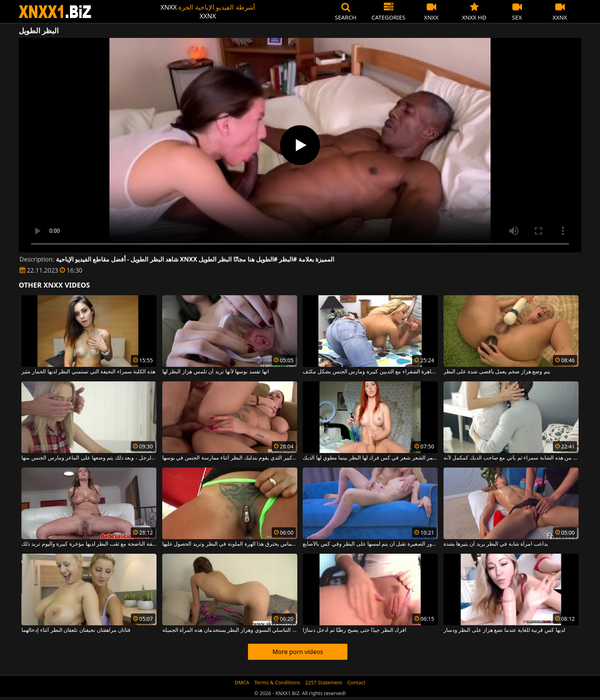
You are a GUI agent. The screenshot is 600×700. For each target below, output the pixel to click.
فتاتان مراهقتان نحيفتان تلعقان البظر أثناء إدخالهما (76, 630)
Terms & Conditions (277, 682)
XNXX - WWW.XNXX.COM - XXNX (55, 12)
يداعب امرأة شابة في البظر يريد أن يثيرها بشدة (496, 544)
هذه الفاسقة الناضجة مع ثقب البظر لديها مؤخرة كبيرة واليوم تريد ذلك (89, 544)
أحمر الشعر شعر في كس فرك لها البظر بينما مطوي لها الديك (370, 458)
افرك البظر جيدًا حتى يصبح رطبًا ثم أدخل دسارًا (355, 630)
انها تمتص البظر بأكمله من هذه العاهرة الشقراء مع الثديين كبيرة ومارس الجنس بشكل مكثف (370, 372)
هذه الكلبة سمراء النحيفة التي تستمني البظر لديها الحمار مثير (88, 372)
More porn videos (298, 652)
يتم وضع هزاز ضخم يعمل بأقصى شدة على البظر (497, 372)
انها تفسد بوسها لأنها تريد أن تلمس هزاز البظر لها (216, 372)
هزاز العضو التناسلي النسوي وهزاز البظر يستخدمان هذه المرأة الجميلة (230, 630)
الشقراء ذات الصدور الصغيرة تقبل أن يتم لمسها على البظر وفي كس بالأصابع (370, 544)
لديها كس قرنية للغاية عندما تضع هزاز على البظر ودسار (504, 630)
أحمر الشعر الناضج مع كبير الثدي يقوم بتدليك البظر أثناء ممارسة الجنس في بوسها (230, 458)
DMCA (242, 682)
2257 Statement (324, 682)
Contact (356, 682)
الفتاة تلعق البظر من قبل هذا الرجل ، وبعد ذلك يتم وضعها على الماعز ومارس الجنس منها (89, 458)
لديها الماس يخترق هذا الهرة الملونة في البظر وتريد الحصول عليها (230, 544)
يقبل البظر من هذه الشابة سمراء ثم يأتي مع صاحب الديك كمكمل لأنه (511, 458)
